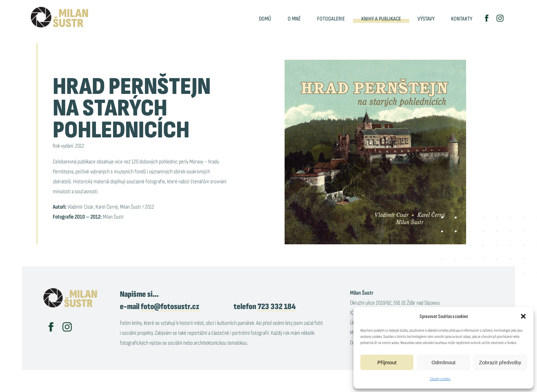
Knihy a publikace (381, 19)
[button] (523, 316)
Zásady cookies (440, 379)
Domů (265, 19)
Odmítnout (444, 362)
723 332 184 (277, 307)
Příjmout (387, 362)
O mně (294, 19)
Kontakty (462, 19)
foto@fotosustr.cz (170, 307)
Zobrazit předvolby (500, 362)
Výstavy (426, 19)
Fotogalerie (331, 19)
